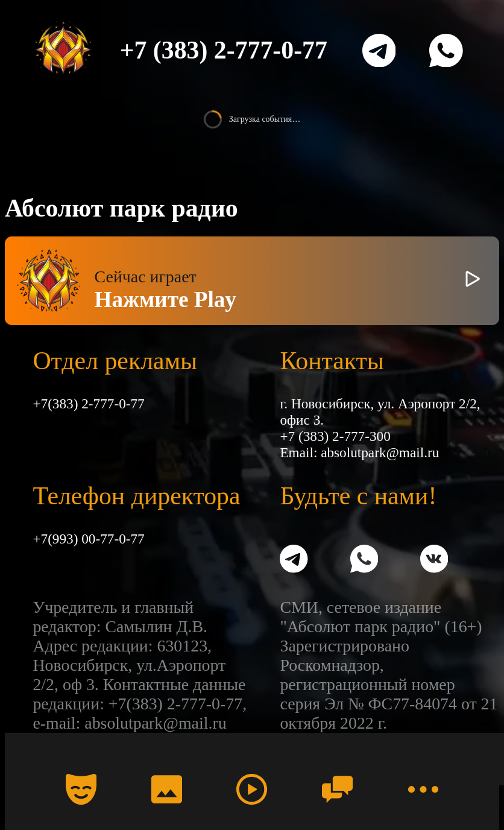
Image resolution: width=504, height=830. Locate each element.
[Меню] (423, 790)
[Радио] (252, 790)
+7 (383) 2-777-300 (335, 436)
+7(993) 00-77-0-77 (88, 539)
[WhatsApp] (446, 51)
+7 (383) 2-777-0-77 (224, 50)
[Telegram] (379, 51)
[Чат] (338, 790)
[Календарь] (81, 790)
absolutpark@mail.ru (380, 452)
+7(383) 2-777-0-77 (88, 404)
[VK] (434, 560)
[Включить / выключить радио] (473, 281)
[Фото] (166, 790)
